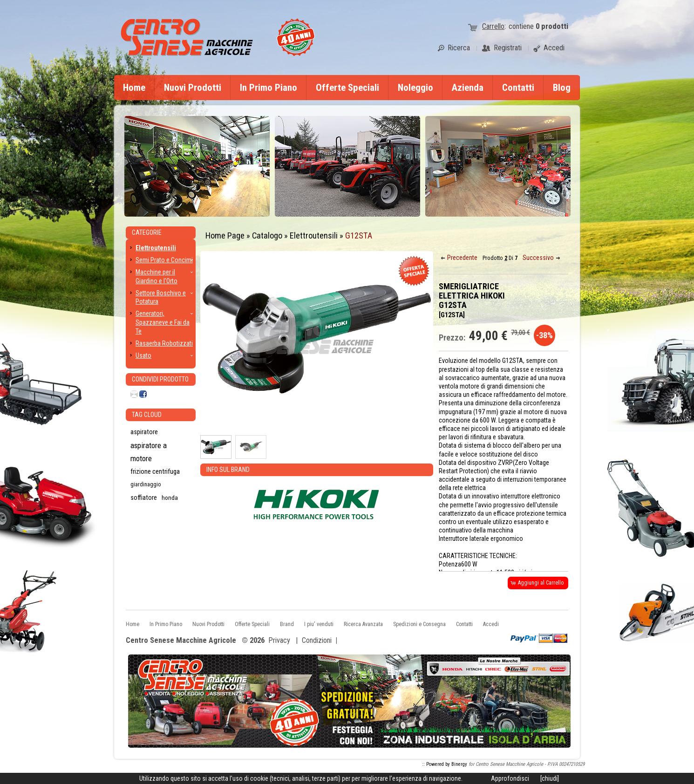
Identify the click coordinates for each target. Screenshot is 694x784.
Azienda (468, 88)
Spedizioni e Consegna (419, 624)
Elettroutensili (314, 235)
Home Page (225, 235)
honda (170, 498)
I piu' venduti (319, 624)
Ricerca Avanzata (363, 624)
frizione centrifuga (155, 471)
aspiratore (144, 432)
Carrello (493, 26)
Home (134, 88)
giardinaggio (146, 484)
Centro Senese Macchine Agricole (181, 641)
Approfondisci (510, 778)
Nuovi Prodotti (193, 88)
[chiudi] (550, 778)
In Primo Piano (269, 88)
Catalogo (267, 235)
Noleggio (415, 88)
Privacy (279, 640)
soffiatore (144, 498)
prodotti (552, 26)
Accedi (491, 624)
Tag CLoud (147, 415)
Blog (562, 88)
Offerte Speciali (347, 88)
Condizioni (317, 640)
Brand (287, 624)
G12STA (359, 235)
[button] (460, 258)
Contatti (518, 88)
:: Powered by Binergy (445, 764)
